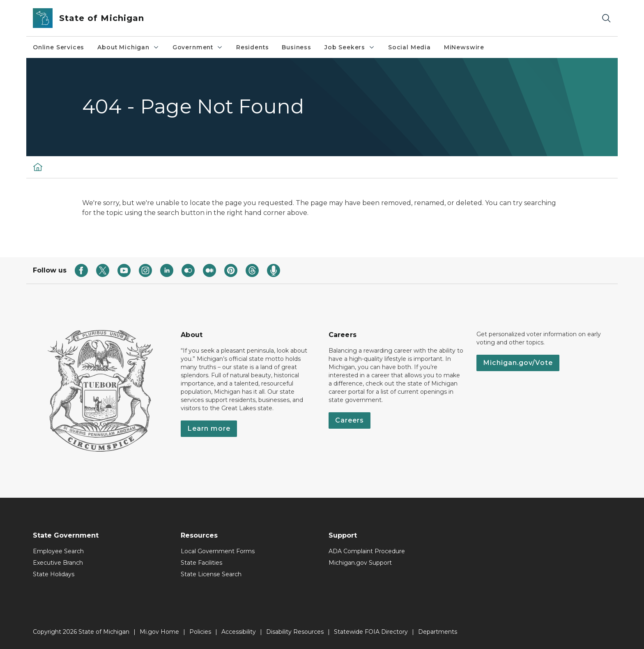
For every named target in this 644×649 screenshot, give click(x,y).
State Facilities (201, 563)
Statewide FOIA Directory (371, 632)
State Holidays (54, 574)
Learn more (209, 428)
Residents (252, 47)
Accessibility (239, 632)
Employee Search (58, 551)
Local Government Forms (218, 551)
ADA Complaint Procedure (367, 551)
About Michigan (128, 47)
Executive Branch (58, 563)
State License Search (211, 574)
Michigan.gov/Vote (518, 363)
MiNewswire (464, 47)
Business (297, 47)
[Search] (606, 18)
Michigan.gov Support (360, 563)
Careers (350, 420)
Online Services (59, 47)
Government (198, 47)
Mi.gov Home (159, 632)
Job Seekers (350, 47)
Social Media (409, 47)
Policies (200, 632)
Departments (438, 632)
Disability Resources (295, 632)
